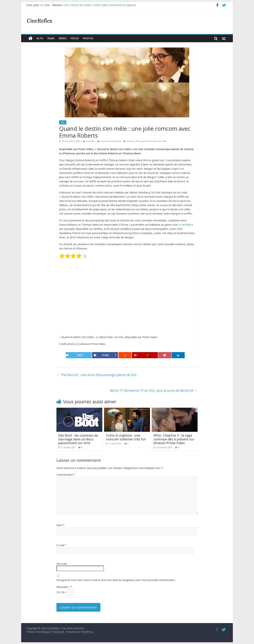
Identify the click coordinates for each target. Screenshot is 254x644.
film (63, 122)
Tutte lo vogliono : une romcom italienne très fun (126, 437)
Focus (75, 38)
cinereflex (90, 141)
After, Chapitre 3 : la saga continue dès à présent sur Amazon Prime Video (174, 439)
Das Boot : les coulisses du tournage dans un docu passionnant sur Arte (78, 439)
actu (40, 38)
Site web (62, 564)
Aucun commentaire (109, 141)
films (51, 38)
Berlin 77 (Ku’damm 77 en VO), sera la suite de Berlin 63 (154, 390)
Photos (88, 38)
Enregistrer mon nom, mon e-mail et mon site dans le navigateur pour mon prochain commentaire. (116, 580)
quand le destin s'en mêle (154, 141)
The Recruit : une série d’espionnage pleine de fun (96, 375)
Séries (63, 38)
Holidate (186, 225)
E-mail (61, 545)
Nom (60, 525)
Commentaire (66, 475)
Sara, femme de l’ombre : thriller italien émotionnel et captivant (100, 5)
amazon (131, 141)
